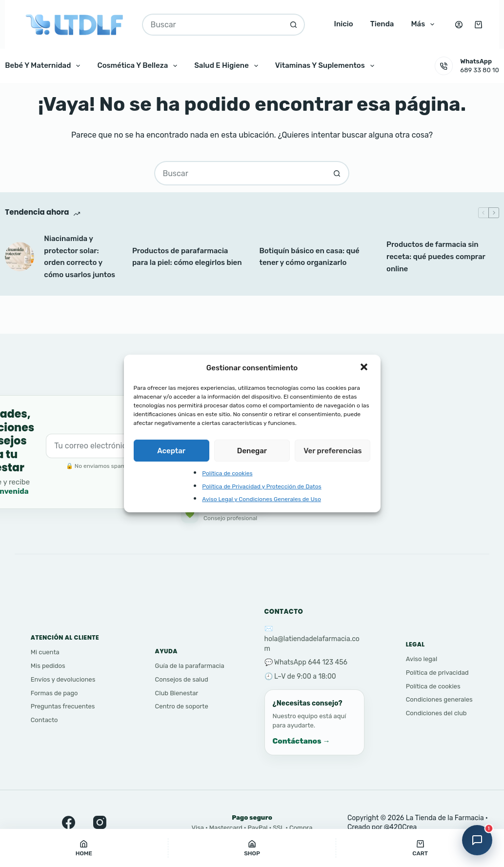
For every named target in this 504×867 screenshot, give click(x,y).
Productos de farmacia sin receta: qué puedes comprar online (436, 257)
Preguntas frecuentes (63, 706)
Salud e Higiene (228, 66)
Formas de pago (54, 693)
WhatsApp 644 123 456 (311, 662)
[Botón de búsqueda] (294, 25)
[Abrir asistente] (477, 840)
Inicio (343, 24)
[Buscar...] (212, 25)
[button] (365, 368)
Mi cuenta (45, 652)
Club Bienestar (177, 693)
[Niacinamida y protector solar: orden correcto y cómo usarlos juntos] (20, 257)
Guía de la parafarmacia (190, 666)
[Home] (84, 848)
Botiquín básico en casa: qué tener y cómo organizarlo (309, 257)
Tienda (382, 24)
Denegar (252, 451)
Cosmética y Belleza (139, 66)
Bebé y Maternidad (44, 66)
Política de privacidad (437, 673)
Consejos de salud (182, 679)
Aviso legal (422, 659)
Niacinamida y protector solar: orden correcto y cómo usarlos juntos (80, 257)
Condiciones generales (439, 699)
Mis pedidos (48, 666)
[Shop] (252, 848)
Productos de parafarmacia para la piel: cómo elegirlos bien (187, 257)
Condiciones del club (436, 713)
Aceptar (171, 451)
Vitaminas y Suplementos (327, 66)
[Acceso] (459, 25)
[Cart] (420, 848)
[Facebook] (70, 822)
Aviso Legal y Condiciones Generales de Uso (262, 499)
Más (424, 24)
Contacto (44, 720)
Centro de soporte (182, 706)
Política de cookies (227, 473)
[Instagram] (101, 822)
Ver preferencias (333, 451)
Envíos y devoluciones (63, 679)
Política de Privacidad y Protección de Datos (262, 486)
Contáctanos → (302, 741)
